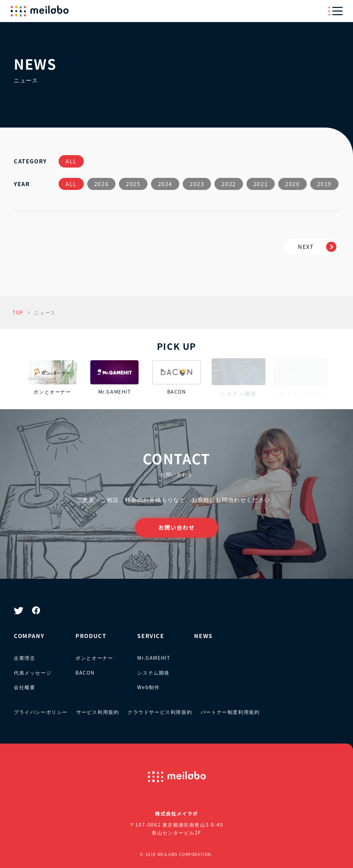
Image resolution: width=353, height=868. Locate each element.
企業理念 (24, 658)
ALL (71, 161)
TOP (18, 312)
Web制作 (148, 687)
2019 (324, 184)
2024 (165, 184)
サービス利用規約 (98, 712)
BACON (85, 673)
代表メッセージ (33, 673)
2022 (229, 184)
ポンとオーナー (94, 658)
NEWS (203, 636)
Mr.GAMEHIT (154, 658)
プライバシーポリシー (41, 712)
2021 (261, 184)
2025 (133, 184)
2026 (101, 184)
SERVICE (151, 636)
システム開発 (153, 673)
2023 (197, 184)
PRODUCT (91, 636)
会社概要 (24, 687)
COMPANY (29, 636)
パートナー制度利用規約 (230, 712)
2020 (292, 184)
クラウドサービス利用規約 (160, 712)
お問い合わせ (176, 527)
